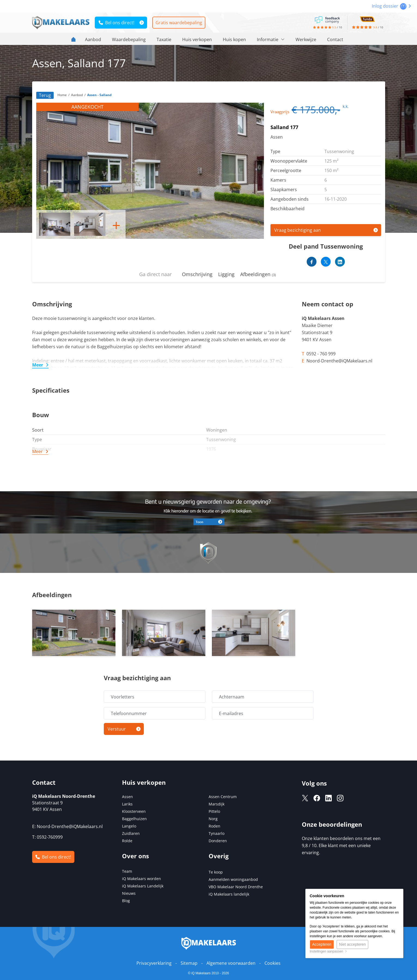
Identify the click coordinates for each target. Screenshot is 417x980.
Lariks (127, 804)
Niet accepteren (352, 944)
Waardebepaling (129, 39)
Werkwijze (306, 39)
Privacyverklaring (154, 963)
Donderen (218, 841)
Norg (213, 819)
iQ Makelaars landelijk (229, 894)
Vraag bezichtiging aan (298, 230)
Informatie (271, 39)
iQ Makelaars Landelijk (143, 886)
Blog (126, 901)
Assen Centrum (223, 797)
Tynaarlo (217, 833)
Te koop (216, 872)
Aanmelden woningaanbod (233, 879)
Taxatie (164, 39)
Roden (214, 826)
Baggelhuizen (134, 819)
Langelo (129, 826)
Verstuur (117, 729)
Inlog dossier (391, 6)
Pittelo (214, 811)
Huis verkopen (197, 39)
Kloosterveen (134, 811)
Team (127, 871)
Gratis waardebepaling (179, 23)
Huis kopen (234, 39)
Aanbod (93, 39)
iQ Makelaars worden (141, 879)
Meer (38, 365)
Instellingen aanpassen (328, 951)
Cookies (273, 963)
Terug (45, 95)
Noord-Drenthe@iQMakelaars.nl (70, 826)
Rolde (127, 841)
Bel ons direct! (116, 23)
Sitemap (189, 963)
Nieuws (129, 893)
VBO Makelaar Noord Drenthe (236, 887)
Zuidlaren (131, 833)
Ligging (226, 274)
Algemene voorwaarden (231, 963)
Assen (127, 797)
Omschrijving (197, 274)
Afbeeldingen (258, 274)
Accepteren (322, 944)
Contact (335, 39)
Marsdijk (217, 804)
